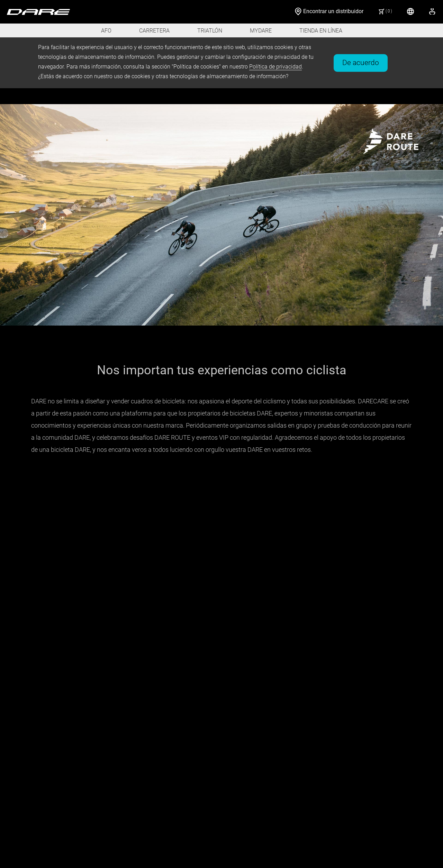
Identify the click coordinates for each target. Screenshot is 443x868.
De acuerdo (361, 62)
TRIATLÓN (210, 31)
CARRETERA (154, 31)
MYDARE (261, 31)
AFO (106, 31)
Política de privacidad (275, 67)
